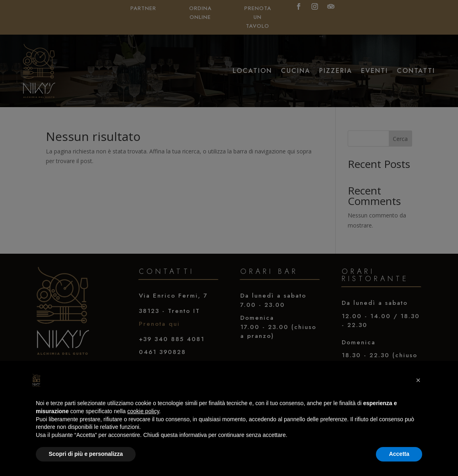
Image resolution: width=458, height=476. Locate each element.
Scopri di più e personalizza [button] (86, 454)
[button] (418, 380)
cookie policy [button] (143, 411)
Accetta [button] (399, 454)
